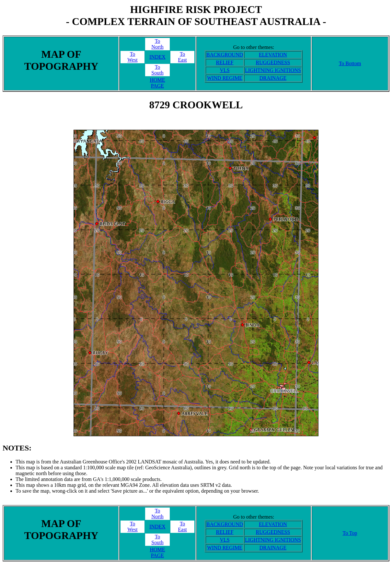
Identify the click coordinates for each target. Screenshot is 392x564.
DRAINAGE (273, 78)
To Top (350, 533)
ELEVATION (273, 55)
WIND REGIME (225, 78)
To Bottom (350, 63)
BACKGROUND (225, 55)
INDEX (157, 57)
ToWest (133, 57)
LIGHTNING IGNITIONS (273, 70)
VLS (225, 70)
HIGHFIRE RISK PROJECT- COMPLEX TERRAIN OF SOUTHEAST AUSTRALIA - (196, 15)
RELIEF (225, 62)
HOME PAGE (157, 83)
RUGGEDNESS (273, 62)
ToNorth (157, 44)
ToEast (182, 57)
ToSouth (157, 70)
